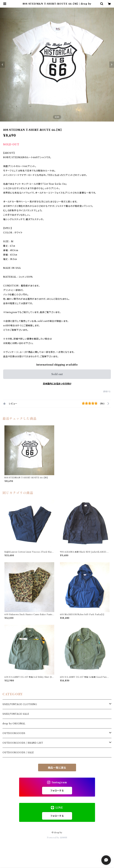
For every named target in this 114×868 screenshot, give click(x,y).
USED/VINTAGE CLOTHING (20, 704)
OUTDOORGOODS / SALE (18, 752)
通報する (107, 391)
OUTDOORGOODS (14, 733)
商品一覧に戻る (57, 768)
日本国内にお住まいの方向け (57, 384)
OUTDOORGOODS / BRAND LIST (23, 743)
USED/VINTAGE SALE (16, 714)
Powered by (57, 838)
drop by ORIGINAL (14, 724)
